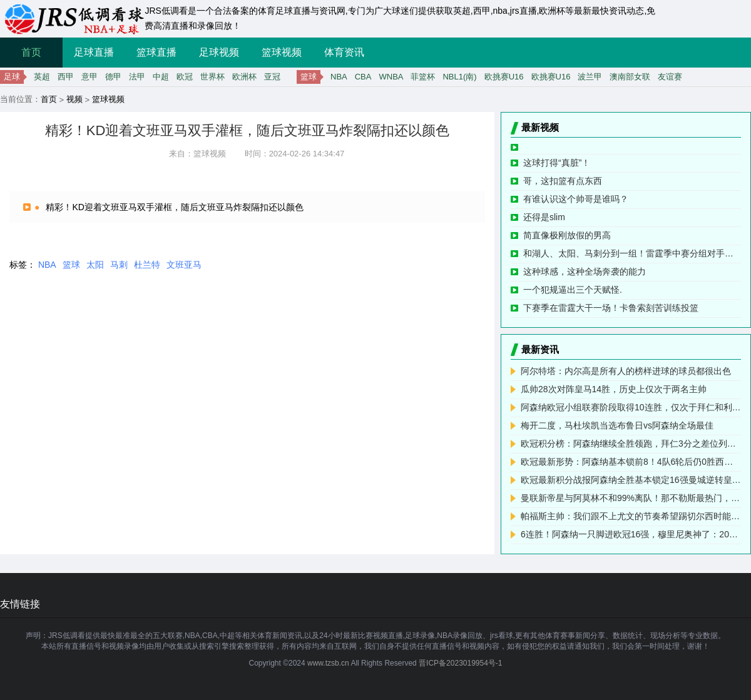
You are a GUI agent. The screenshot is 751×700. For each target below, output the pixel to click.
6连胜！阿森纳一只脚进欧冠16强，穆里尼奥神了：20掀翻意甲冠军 (631, 534)
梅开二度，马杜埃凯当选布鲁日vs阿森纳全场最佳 (617, 425)
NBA (339, 77)
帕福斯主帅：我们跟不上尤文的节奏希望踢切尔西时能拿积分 (631, 516)
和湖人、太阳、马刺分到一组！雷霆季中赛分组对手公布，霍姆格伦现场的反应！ (632, 253)
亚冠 (272, 77)
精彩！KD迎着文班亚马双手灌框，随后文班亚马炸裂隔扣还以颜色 (174, 207)
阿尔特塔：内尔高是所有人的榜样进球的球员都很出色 (626, 371)
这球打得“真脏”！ (557, 163)
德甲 (113, 77)
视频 (74, 99)
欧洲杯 (244, 77)
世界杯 (212, 77)
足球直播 (94, 52)
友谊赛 (670, 77)
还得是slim (544, 217)
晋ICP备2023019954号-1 (460, 663)
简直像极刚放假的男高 (567, 235)
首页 (31, 52)
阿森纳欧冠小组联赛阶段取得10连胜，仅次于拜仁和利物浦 (631, 407)
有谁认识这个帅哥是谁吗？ (576, 199)
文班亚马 (184, 265)
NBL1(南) (459, 77)
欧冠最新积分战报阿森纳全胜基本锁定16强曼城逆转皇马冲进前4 (631, 480)
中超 (161, 77)
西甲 (66, 77)
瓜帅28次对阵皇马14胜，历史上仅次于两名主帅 (614, 389)
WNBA (391, 77)
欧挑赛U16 (504, 77)
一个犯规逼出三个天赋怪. (573, 290)
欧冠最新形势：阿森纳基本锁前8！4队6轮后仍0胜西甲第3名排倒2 (631, 462)
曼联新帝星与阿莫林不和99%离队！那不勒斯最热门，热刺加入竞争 (631, 498)
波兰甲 (590, 77)
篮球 (71, 265)
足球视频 (219, 52)
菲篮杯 (423, 77)
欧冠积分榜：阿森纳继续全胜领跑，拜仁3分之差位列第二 (631, 444)
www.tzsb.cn (328, 663)
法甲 (137, 77)
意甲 (89, 77)
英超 (42, 77)
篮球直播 (156, 52)
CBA (363, 77)
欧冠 (185, 77)
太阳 (95, 265)
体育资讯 (344, 52)
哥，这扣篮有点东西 (563, 181)
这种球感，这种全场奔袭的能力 (585, 271)
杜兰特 (147, 265)
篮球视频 (282, 52)
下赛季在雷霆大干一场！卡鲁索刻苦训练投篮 (611, 308)
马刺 (119, 265)
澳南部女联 (630, 77)
